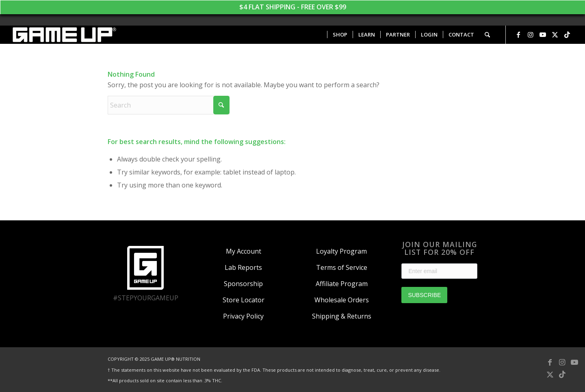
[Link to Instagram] (531, 34)
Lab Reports (243, 267)
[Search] (487, 35)
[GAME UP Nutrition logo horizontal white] (64, 35)
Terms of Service (342, 267)
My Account (244, 251)
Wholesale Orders (342, 300)
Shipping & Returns (342, 316)
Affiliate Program (342, 284)
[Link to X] (555, 34)
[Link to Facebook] (518, 34)
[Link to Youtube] (543, 34)
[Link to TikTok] (567, 34)
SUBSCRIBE (424, 295)
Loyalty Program (341, 251)
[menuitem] (340, 35)
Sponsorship (243, 284)
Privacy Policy (243, 316)
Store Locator (244, 300)
